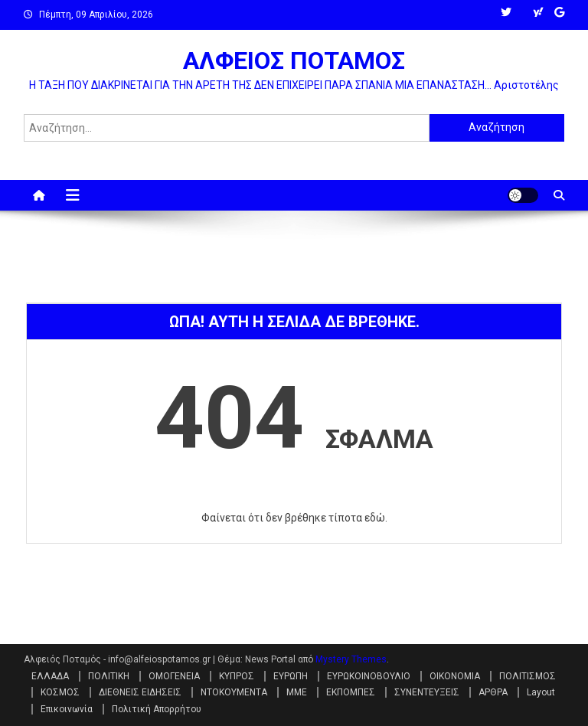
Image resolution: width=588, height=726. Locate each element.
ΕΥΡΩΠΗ (291, 676)
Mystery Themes (351, 659)
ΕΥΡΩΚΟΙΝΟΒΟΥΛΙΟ (369, 676)
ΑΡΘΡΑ (493, 692)
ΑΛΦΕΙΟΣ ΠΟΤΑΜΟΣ (294, 60)
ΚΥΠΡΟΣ (237, 676)
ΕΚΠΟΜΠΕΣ (351, 692)
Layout (541, 692)
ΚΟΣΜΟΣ (60, 692)
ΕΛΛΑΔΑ (50, 676)
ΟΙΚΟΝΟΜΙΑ (455, 676)
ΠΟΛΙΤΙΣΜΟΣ (528, 676)
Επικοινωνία (67, 709)
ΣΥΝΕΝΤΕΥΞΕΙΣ (427, 692)
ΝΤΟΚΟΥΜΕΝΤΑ (234, 692)
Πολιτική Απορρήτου (157, 709)
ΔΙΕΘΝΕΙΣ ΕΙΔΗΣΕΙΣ (140, 692)
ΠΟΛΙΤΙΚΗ (109, 676)
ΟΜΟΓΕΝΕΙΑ (174, 676)
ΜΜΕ (297, 692)
